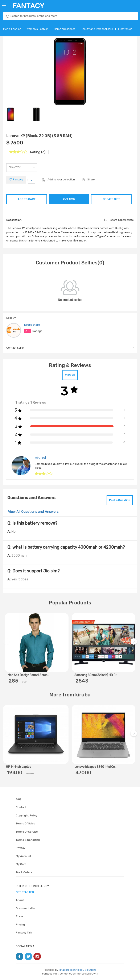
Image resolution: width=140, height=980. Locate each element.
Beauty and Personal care (97, 29)
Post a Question (120, 500)
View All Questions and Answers (33, 512)
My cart (21, 864)
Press (20, 916)
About (20, 900)
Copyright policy (26, 815)
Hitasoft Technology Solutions (78, 970)
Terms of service (27, 832)
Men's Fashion (12, 29)
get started (25, 892)
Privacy (20, 848)
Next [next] (134, 643)
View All (70, 375)
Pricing (20, 925)
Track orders (24, 872)
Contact (21, 807)
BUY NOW (69, 199)
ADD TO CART (27, 199)
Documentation (26, 908)
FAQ (18, 799)
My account (24, 856)
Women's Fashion (38, 29)
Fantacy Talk (24, 933)
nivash (41, 458)
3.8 (27, 331)
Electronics (125, 29)
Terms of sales (25, 823)
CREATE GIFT (111, 199)
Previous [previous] (7, 643)
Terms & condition (28, 840)
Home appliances (65, 29)
